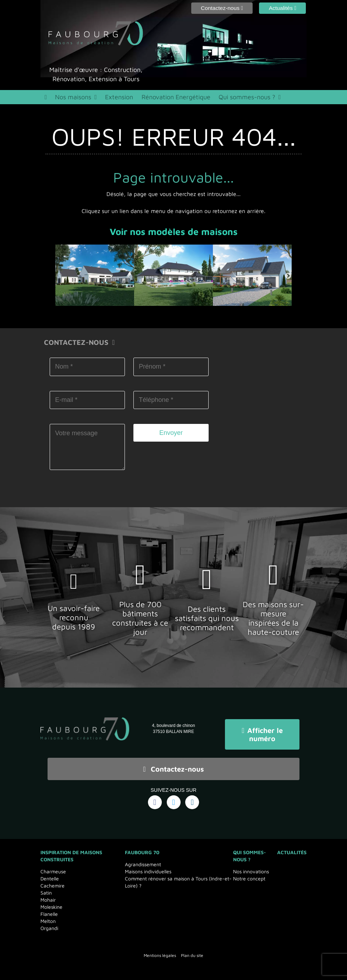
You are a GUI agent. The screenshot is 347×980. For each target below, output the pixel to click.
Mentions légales (160, 952)
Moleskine (51, 903)
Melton (48, 917)
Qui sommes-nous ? (235, 98)
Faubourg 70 (142, 849)
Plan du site (192, 952)
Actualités (292, 849)
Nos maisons (72, 98)
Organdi (49, 925)
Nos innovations (251, 868)
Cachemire (53, 882)
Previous (59, 279)
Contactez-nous (173, 767)
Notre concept (249, 875)
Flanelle (49, 910)
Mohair (48, 896)
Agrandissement (143, 861)
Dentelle (50, 875)
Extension (116, 98)
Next (288, 279)
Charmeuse (53, 868)
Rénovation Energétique (169, 98)
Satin (46, 889)
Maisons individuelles (148, 868)
